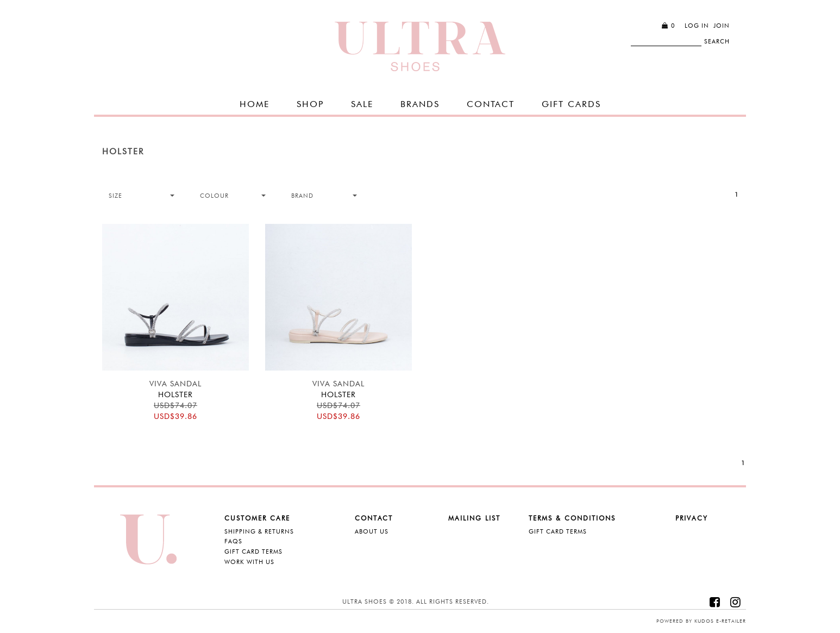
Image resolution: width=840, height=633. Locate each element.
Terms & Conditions (572, 518)
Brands (420, 104)
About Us (372, 531)
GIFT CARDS (571, 104)
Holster (123, 152)
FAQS (233, 541)
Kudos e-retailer (720, 621)
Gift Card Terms (253, 551)
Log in (697, 26)
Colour (214, 196)
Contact (491, 104)
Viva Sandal (175, 384)
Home (255, 104)
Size (115, 196)
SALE (362, 104)
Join (722, 26)
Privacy (692, 518)
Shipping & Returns (259, 531)
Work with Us (249, 562)
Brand (302, 196)
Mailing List (474, 518)
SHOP (310, 104)
